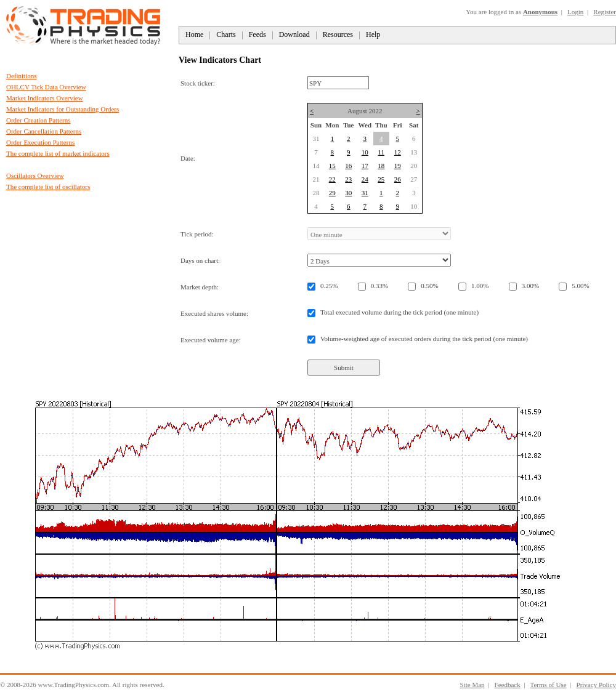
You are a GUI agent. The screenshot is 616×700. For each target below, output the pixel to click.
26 (398, 179)
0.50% (429, 286)
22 (332, 179)
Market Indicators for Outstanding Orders (63, 109)
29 (332, 193)
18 (381, 166)
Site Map (472, 685)
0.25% (329, 286)
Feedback (508, 685)
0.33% (379, 286)
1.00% (480, 286)
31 (365, 193)
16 (348, 166)
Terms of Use (548, 685)
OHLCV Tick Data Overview (46, 87)
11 (382, 152)
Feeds (257, 34)
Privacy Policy (596, 685)
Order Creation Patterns (38, 120)
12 (398, 152)
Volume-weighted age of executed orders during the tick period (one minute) (424, 339)
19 (398, 166)
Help (373, 34)
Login (575, 12)
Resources (338, 34)
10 (365, 152)
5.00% (580, 286)
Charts (226, 34)
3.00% (530, 286)
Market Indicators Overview (45, 98)
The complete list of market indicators (58, 153)
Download (294, 34)
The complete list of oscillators (48, 187)
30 (348, 193)
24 (365, 179)
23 (348, 179)
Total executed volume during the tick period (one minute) (399, 312)
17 (365, 166)
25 (381, 179)
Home (194, 34)
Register (605, 12)
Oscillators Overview (35, 175)
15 (332, 166)
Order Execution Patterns (40, 142)
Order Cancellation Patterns (44, 131)
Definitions (22, 76)
